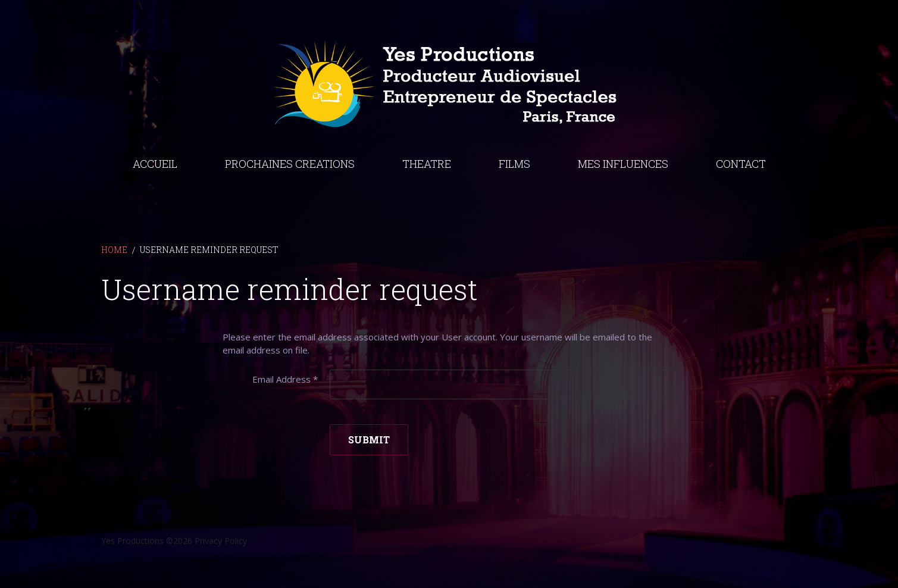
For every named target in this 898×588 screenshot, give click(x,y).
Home (114, 250)
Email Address (285, 379)
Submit (369, 440)
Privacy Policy (221, 541)
